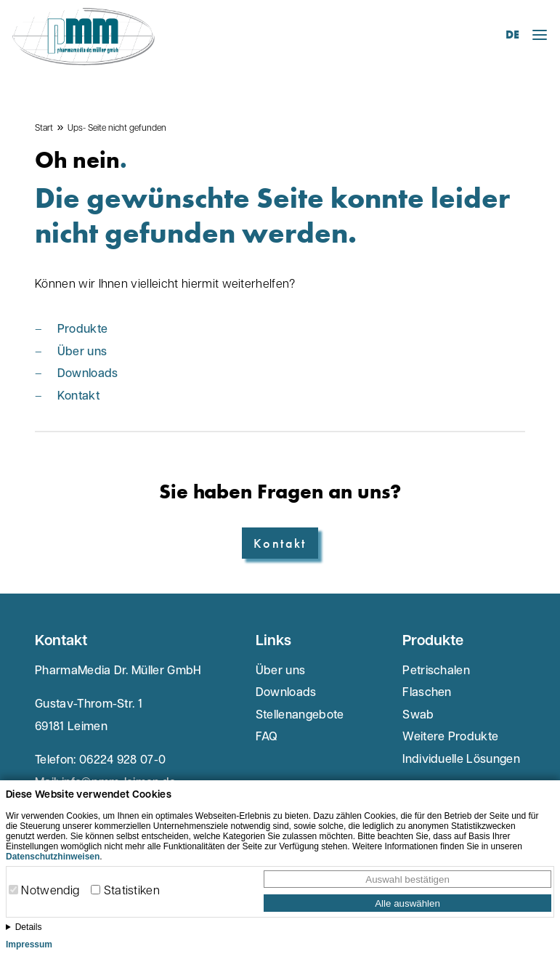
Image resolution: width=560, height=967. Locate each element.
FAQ (267, 737)
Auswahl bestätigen (407, 879)
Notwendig (50, 891)
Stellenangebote (300, 716)
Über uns (82, 352)
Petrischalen (436, 671)
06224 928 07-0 (122, 761)
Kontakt (78, 397)
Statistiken (132, 891)
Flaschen (427, 693)
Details (29, 927)
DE (512, 35)
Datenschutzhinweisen (53, 857)
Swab (418, 716)
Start (44, 129)
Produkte (83, 330)
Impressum (29, 944)
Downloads (88, 374)
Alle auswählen (407, 903)
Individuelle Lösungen (461, 760)
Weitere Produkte (450, 737)
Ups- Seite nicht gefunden (117, 129)
